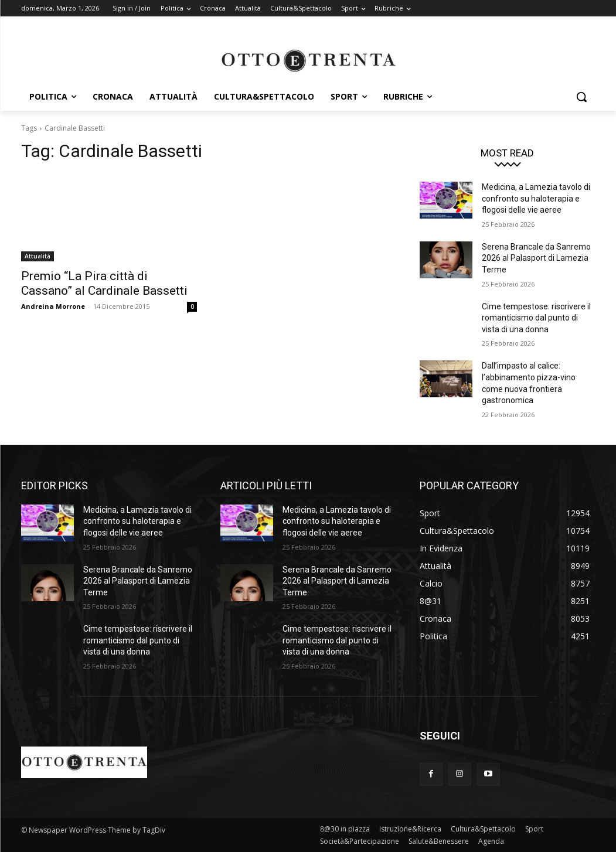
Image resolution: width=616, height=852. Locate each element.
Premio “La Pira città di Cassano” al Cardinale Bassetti (104, 283)
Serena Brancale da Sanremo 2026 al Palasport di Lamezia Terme (536, 258)
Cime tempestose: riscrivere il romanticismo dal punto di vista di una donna (536, 318)
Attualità (38, 256)
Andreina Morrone (53, 306)
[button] (581, 97)
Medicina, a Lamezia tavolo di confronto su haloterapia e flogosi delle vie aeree (536, 198)
